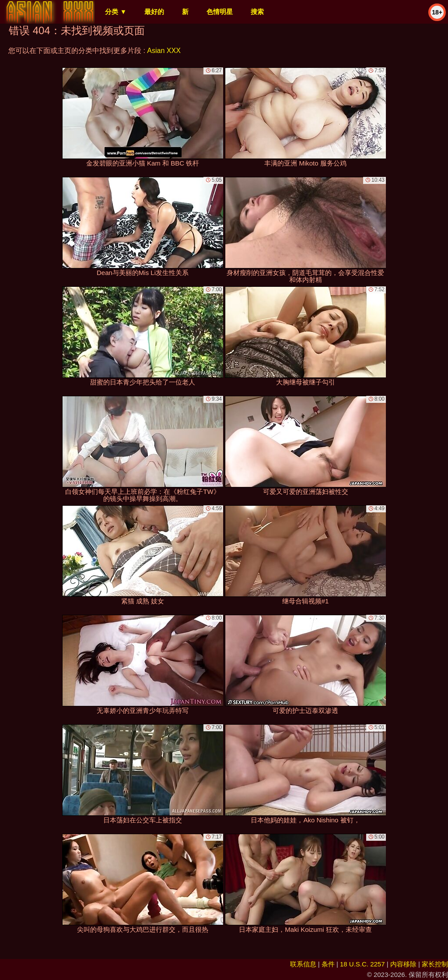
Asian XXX (164, 51)
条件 (328, 964)
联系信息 (303, 964)
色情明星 (220, 12)
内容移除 (403, 964)
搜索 (257, 12)
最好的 (154, 12)
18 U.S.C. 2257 (362, 964)
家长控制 (435, 964)
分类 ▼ (116, 12)
